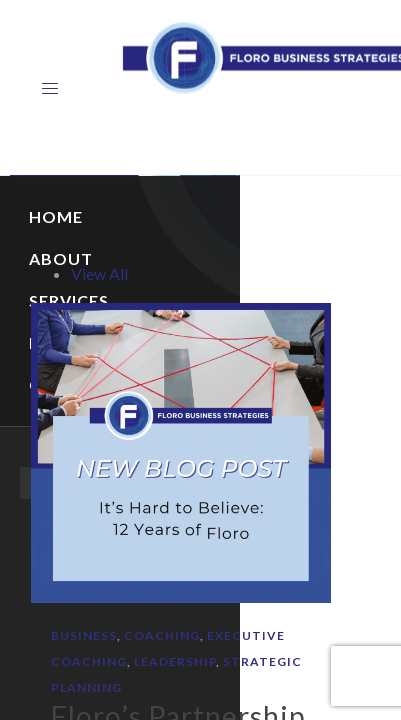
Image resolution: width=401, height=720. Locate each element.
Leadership (175, 661)
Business (84, 635)
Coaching (162, 635)
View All (99, 273)
